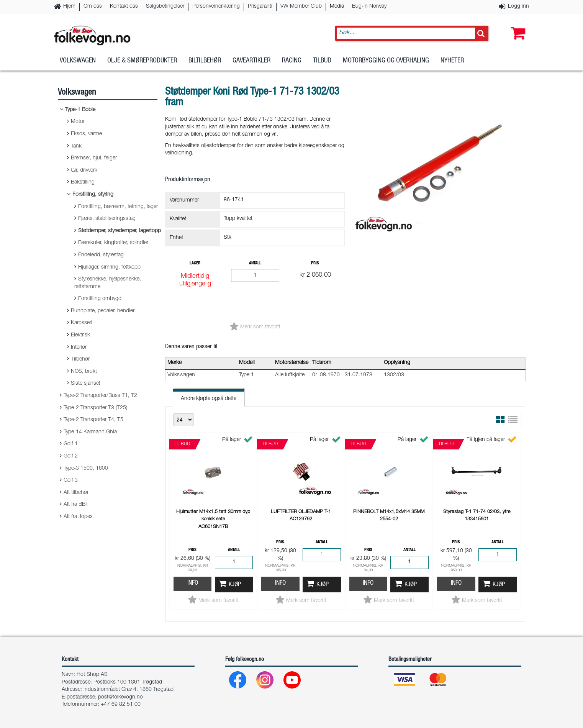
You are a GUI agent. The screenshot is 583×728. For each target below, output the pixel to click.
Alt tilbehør (76, 493)
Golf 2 (71, 456)
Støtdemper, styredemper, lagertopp (120, 231)
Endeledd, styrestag (101, 255)
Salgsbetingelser (165, 7)
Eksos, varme (86, 134)
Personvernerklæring (216, 7)
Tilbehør (80, 359)
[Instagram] (265, 682)
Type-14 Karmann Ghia (90, 432)
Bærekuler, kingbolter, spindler (113, 243)
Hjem (69, 7)
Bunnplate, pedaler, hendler (103, 311)
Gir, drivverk (84, 171)
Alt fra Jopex (78, 517)
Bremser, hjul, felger (94, 158)
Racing (292, 61)
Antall (255, 263)
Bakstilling (83, 182)
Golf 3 (71, 480)
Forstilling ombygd (100, 299)
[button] (516, 26)
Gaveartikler (251, 61)
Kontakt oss (124, 7)
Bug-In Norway (369, 7)
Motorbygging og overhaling (386, 61)
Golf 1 (71, 444)
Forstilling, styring (93, 195)
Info (193, 583)
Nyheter (452, 61)
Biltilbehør (205, 61)
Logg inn (518, 7)
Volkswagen (78, 61)
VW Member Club (301, 7)
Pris (315, 263)
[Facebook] (238, 682)
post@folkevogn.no (120, 697)
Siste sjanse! (85, 384)
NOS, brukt (84, 372)
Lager (195, 263)
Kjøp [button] (235, 585)
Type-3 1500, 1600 (86, 469)
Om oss (93, 7)
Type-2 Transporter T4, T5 (93, 420)
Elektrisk (80, 335)
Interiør (79, 348)
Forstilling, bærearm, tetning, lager (118, 207)
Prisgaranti (260, 7)
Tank (76, 146)
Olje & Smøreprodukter (142, 61)
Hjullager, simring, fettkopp (109, 267)
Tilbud (322, 61)
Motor (78, 122)
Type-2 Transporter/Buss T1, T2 (100, 396)
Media (337, 7)
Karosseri (82, 323)
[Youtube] (292, 682)
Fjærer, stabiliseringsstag (107, 219)
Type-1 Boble (80, 110)
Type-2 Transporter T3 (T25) (95, 408)
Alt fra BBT (76, 505)
